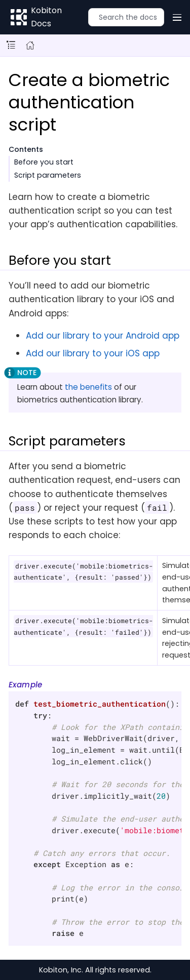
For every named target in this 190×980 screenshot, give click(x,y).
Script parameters (48, 175)
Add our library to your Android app (103, 336)
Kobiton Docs (46, 17)
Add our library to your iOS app (93, 353)
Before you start (44, 162)
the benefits (88, 387)
